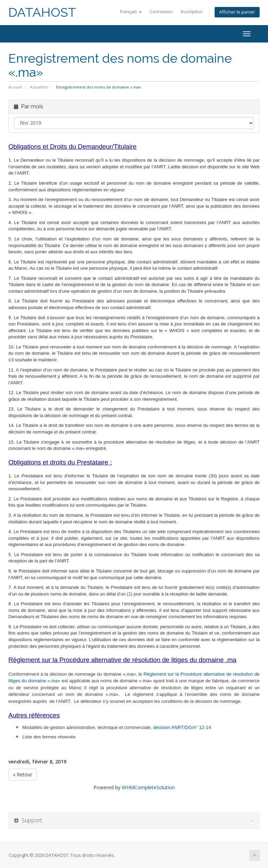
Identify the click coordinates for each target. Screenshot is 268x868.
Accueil (15, 87)
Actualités (39, 87)
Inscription (192, 12)
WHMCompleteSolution (148, 787)
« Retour (23, 774)
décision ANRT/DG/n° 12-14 (182, 727)
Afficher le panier (237, 12)
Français (131, 12)
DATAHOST (42, 12)
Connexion (161, 12)
